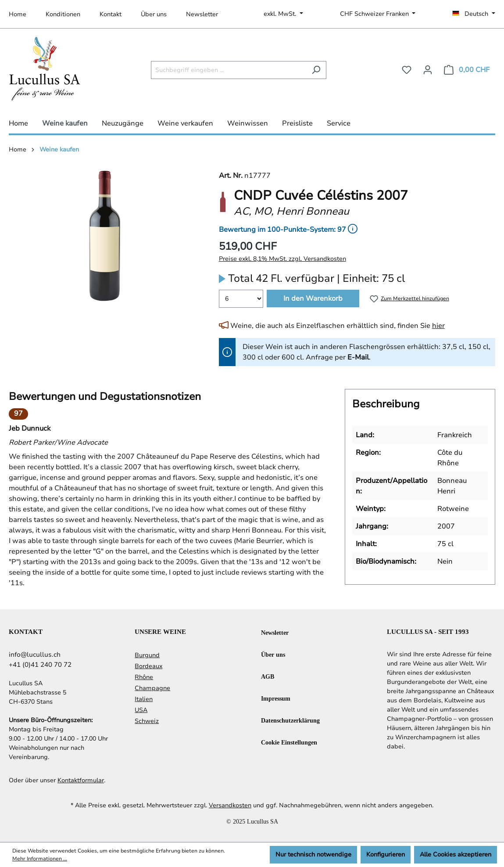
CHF (375, 14)
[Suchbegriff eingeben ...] (229, 70)
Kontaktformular (81, 780)
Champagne (152, 688)
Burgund (147, 655)
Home (18, 14)
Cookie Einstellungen (289, 742)
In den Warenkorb (313, 299)
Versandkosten (230, 805)
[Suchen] (316, 70)
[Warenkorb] (467, 70)
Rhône (144, 677)
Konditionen (63, 14)
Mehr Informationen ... (40, 859)
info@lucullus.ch (35, 655)
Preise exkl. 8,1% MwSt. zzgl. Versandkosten (282, 259)
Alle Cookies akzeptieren (456, 854)
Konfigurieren (386, 854)
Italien (144, 699)
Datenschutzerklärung (290, 720)
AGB (268, 676)
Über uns (154, 14)
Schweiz (147, 721)
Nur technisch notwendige (313, 854)
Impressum (276, 698)
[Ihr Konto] (428, 70)
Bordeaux (148, 666)
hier (438, 326)
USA (141, 710)
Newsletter (202, 14)
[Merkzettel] (407, 70)
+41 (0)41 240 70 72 (40, 665)
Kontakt (111, 14)
